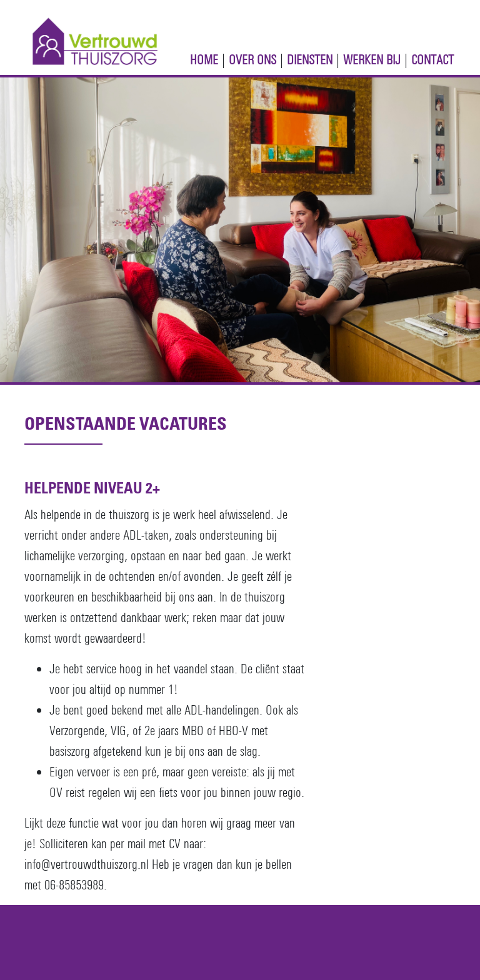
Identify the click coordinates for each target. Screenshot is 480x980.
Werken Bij (372, 60)
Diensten (310, 60)
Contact (432, 60)
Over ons (252, 60)
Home (204, 60)
